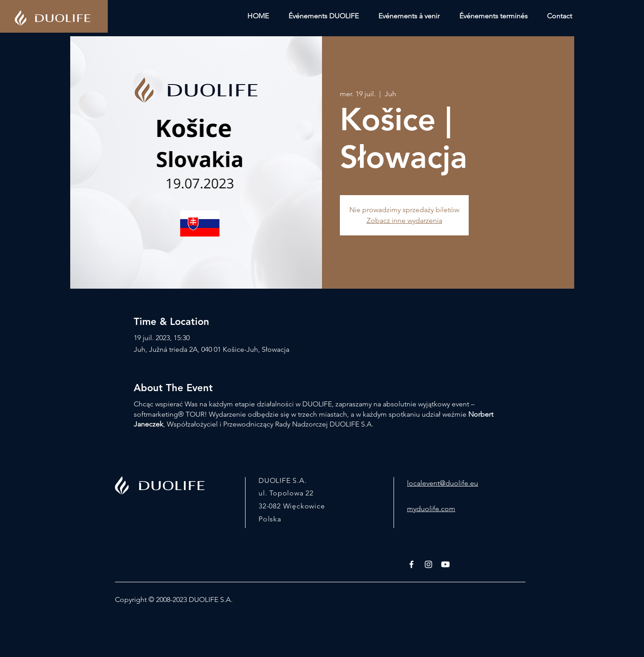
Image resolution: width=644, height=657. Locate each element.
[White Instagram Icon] (428, 564)
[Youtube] (445, 564)
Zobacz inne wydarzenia (405, 220)
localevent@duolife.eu (443, 483)
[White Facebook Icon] (411, 564)
